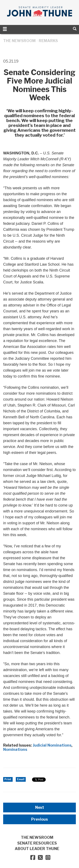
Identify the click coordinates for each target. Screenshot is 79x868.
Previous (39, 819)
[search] (75, 29)
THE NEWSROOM (19, 41)
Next (40, 807)
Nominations (15, 749)
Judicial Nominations (52, 745)
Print (8, 779)
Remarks (48, 41)
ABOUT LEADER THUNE (37, 849)
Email (21, 779)
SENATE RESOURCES (37, 843)
